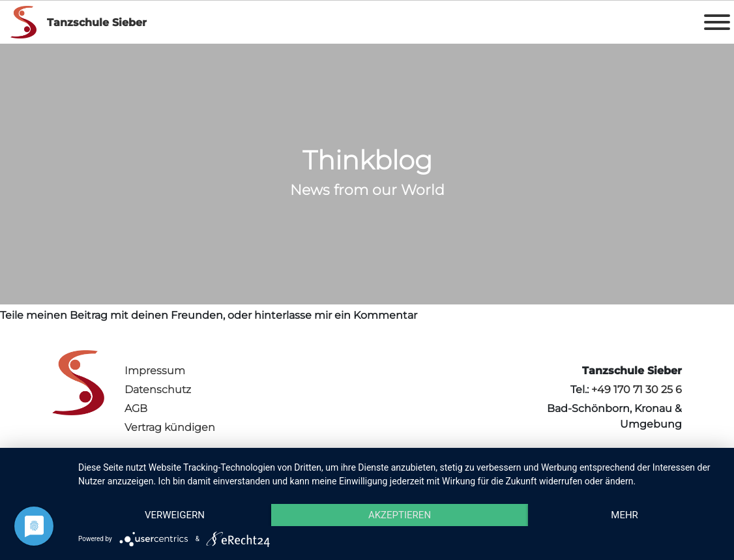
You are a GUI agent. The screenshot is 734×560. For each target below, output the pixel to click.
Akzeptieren (400, 515)
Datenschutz (158, 390)
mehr (624, 515)
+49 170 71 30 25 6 (637, 390)
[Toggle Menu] (717, 22)
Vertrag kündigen (170, 427)
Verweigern (175, 515)
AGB (136, 408)
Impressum (155, 371)
